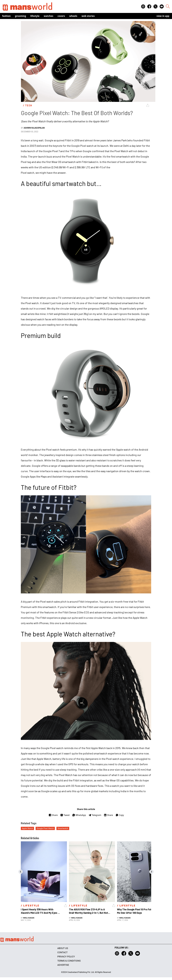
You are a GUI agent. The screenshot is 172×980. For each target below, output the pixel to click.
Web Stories (88, 16)
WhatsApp (79, 815)
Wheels (73, 16)
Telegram (95, 815)
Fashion (6, 16)
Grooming (20, 16)
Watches (49, 16)
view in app (163, 16)
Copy (120, 815)
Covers (61, 16)
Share (53, 815)
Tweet (65, 815)
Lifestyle (35, 16)
